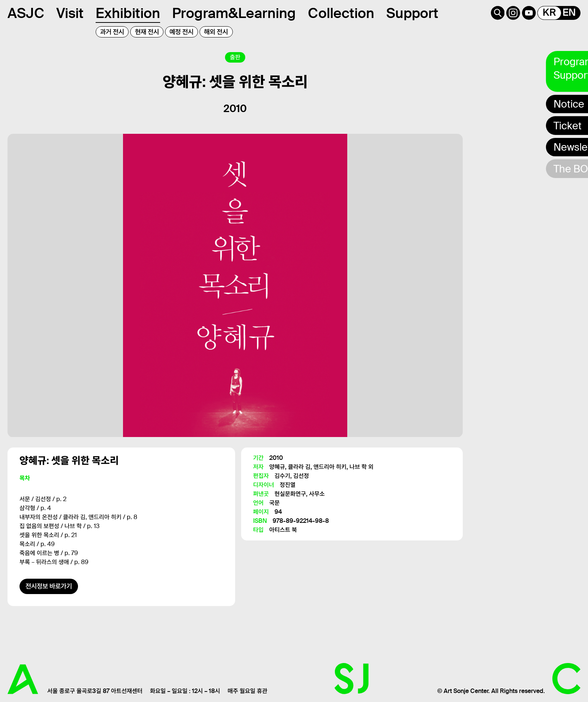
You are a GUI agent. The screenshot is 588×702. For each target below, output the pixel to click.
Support (412, 13)
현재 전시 (147, 32)
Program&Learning (234, 13)
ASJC (26, 13)
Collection (341, 13)
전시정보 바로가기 (49, 586)
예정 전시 (181, 32)
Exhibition (128, 13)
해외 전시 (216, 32)
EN (569, 13)
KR (549, 13)
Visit (70, 13)
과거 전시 (112, 32)
